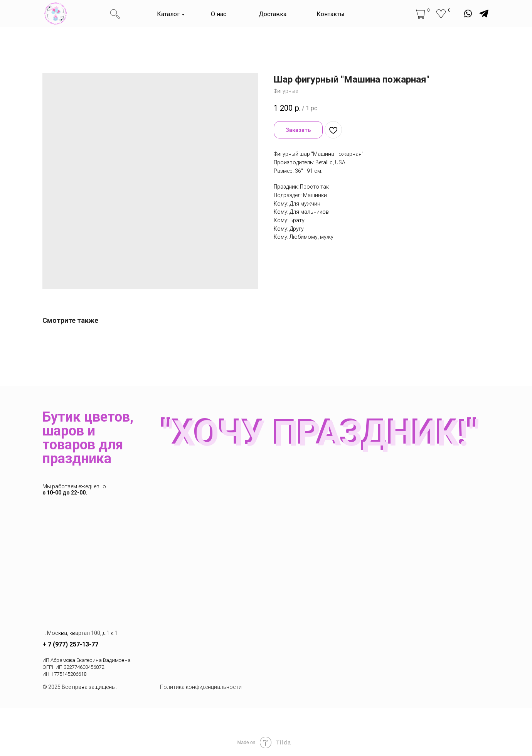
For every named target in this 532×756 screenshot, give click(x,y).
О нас (219, 14)
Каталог (168, 14)
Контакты (331, 14)
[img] (56, 13)
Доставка (273, 14)
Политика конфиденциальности (201, 687)
